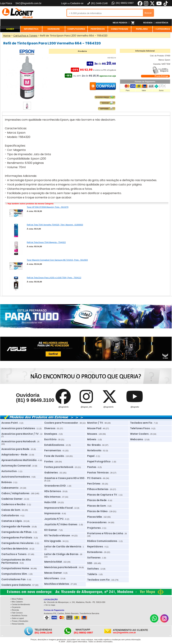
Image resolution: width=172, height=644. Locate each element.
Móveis (92, 439)
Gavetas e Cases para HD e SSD (64, 478)
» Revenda (15, 610)
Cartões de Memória (15, 549)
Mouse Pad (94, 428)
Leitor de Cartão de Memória (63, 547)
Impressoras (52, 513)
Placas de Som (97, 506)
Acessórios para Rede (15, 449)
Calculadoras (10, 515)
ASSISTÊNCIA (162, 23)
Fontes (49, 461)
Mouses (92, 434)
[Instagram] (164, 622)
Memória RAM (53, 562)
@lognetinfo (63, 407)
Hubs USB (50, 502)
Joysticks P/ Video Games (61, 524)
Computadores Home (15, 568)
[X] (152, 5)
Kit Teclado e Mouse (57, 535)
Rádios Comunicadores (102, 541)
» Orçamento (16, 607)
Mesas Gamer (53, 573)
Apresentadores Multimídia (19, 460)
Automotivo (9, 471)
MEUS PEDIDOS (120, 23)
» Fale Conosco (17, 613)
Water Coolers (139, 434)
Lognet (18, 13)
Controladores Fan (13, 579)
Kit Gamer (51, 530)
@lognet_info (86, 407)
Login (64, 3)
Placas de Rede (97, 500)
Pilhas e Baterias (98, 489)
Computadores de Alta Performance (16, 561)
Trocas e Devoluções (20, 621)
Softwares (94, 558)
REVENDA (148, 23)
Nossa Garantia (18, 624)
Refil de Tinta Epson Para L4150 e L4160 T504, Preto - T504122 (54, 278)
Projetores (94, 528)
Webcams (137, 439)
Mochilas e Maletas (57, 584)
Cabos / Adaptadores (15, 493)
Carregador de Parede (16, 526)
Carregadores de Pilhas (16, 532)
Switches (93, 569)
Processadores (97, 522)
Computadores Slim (14, 574)
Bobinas (7, 482)
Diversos (50, 428)
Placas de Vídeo (97, 511)
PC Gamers (94, 478)
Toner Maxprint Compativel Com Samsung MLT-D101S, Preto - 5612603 (57, 260)
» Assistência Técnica (19, 616)
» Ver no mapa (49, 605)
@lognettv (135, 407)
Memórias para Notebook (61, 567)
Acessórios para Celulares (18, 428)
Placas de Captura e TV (102, 495)
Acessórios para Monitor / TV (20, 434)
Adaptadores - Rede (14, 455)
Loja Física (6, 3)
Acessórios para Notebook (19, 441)
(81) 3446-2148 (97, 3)
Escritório (50, 439)
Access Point (10, 423)
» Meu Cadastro (17, 602)
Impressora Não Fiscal (58, 508)
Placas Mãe (95, 517)
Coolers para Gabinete (16, 585)
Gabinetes (51, 473)
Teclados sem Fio (141, 423)
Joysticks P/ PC (54, 519)
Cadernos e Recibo (13, 504)
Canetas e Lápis (12, 521)
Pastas (92, 467)
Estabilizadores (54, 445)
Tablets (92, 574)
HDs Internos (52, 497)
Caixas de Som (11, 510)
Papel (91, 456)
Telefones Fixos (140, 428)
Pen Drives (94, 484)
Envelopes (51, 434)
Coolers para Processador (61, 423)
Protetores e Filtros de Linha (105, 533)
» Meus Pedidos (17, 599)
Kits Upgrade (53, 541)
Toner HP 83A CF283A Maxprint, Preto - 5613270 (48, 207)
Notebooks (94, 450)
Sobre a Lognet (18, 618)
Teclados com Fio (98, 580)
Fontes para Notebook (59, 467)
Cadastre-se (77, 3)
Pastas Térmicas (98, 473)
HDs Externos (53, 491)
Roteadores (95, 552)
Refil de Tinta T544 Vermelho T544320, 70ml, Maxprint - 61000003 (55, 225)
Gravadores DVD (55, 486)
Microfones (52, 578)
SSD (90, 563)
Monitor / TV (95, 423)
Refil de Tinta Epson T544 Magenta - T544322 (46, 242)
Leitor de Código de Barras (61, 554)
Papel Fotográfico (99, 461)
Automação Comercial (16, 466)
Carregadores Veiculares (17, 543)
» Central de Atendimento (20, 605)
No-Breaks (94, 445)
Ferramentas (53, 450)
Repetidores (95, 547)
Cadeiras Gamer (12, 499)
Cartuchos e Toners (14, 554)
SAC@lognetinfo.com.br (28, 3)
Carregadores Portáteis (17, 538)
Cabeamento (10, 488)
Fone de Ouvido (54, 456)
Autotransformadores (16, 477)
